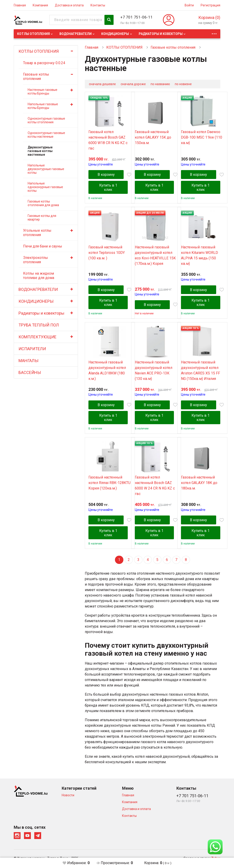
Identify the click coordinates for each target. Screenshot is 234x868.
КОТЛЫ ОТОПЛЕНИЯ (33, 34)
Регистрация (210, 5)
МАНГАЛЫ (28, 361)
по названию (160, 84)
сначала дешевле (102, 84)
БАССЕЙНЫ (30, 372)
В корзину (106, 175)
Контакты (98, 5)
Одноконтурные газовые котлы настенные (46, 135)
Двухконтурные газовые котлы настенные (40, 151)
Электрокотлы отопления (36, 260)
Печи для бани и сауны (43, 246)
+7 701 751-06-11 (137, 17)
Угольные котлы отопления (37, 233)
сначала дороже (133, 84)
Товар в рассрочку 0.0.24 (44, 63)
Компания (40, 5)
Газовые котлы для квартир (42, 218)
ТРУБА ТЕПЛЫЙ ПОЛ (39, 325)
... (214, 33)
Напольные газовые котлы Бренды (43, 106)
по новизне (183, 84)
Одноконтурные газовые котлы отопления (46, 120)
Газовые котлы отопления (36, 76)
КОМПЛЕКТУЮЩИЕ (37, 337)
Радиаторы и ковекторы (161, 34)
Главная (20, 5)
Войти (189, 5)
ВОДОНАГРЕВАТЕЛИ (76, 34)
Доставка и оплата (69, 5)
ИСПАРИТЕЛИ (32, 349)
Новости (68, 796)
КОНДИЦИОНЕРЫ (115, 34)
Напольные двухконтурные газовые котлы (46, 169)
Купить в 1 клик (108, 188)
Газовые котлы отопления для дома (43, 203)
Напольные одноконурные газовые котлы (45, 187)
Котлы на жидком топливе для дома (39, 276)
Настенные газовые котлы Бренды (43, 92)
